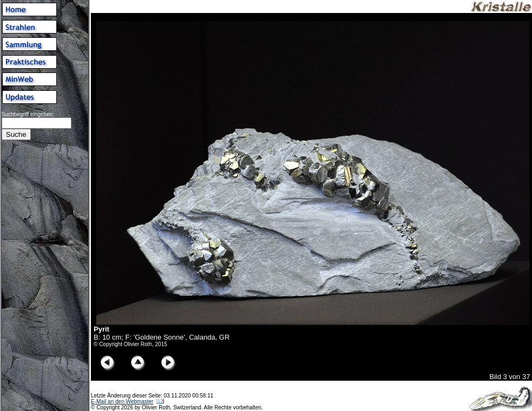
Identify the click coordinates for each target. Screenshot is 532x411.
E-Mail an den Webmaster (122, 402)
